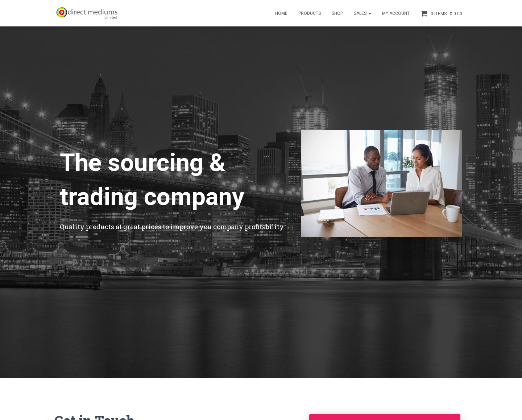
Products (310, 13)
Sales (362, 13)
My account (396, 13)
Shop (337, 13)
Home (281, 13)
